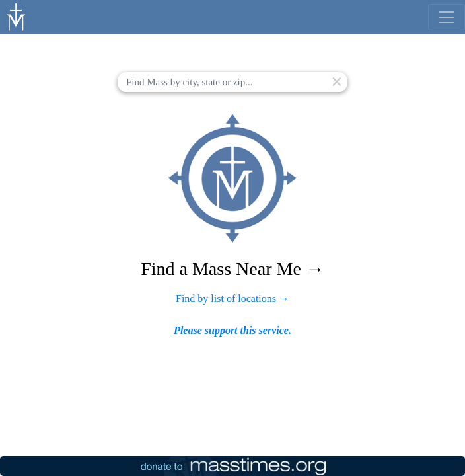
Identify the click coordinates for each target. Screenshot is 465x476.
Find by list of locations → (232, 298)
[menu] (447, 17)
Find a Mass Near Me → (232, 269)
